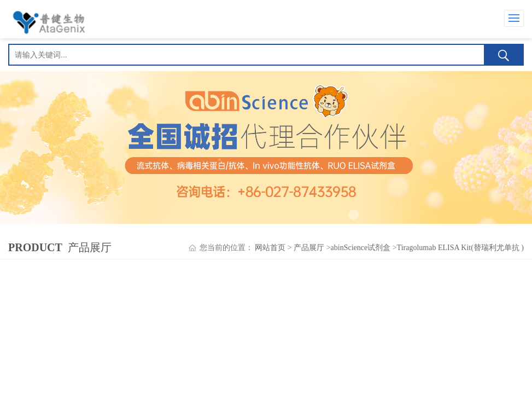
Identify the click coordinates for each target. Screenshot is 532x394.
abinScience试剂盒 (361, 248)
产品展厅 (309, 248)
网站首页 (270, 248)
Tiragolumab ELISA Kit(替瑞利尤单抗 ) (460, 248)
